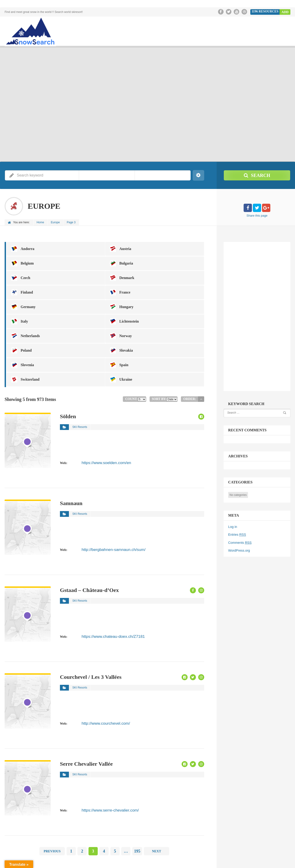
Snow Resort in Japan (277, 861)
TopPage (226, 861)
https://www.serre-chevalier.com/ (105, 765)
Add (285, 12)
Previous (52, 807)
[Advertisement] (261, 315)
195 (137, 807)
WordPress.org (239, 550)
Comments (240, 542)
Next (157, 807)
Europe (56, 222)
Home (41, 222)
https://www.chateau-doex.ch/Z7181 (107, 591)
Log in (233, 527)
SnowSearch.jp (248, 861)
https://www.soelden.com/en (102, 418)
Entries (237, 534)
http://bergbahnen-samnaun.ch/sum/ (108, 505)
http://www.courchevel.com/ (101, 678)
